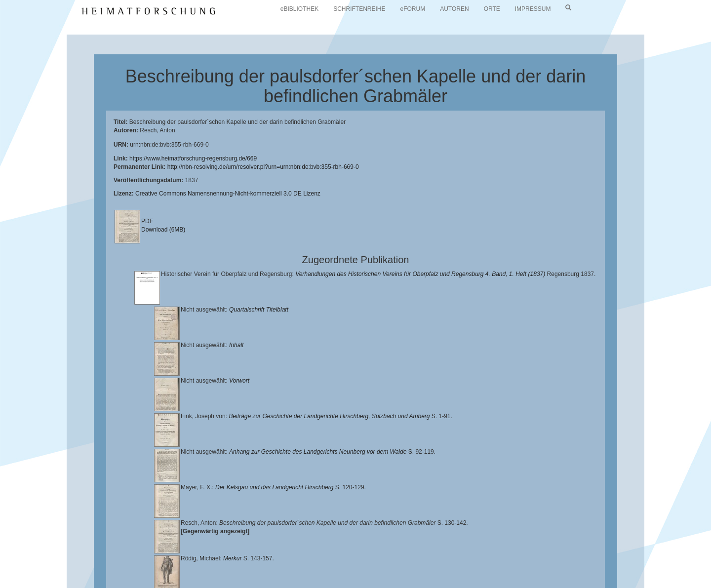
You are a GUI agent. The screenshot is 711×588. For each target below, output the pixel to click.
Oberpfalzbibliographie (561, 566)
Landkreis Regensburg (104, 566)
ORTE (492, 9)
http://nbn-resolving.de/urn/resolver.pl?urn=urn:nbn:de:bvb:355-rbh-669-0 (263, 167)
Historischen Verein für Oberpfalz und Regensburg (596, 558)
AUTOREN (454, 9)
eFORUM (413, 9)
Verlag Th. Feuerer (348, 566)
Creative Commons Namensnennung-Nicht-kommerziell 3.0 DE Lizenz (228, 194)
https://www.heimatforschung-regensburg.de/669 (193, 158)
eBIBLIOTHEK (299, 9)
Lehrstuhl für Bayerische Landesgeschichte (400, 558)
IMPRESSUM (533, 9)
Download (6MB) (163, 230)
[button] (3, 585)
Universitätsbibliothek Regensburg (283, 558)
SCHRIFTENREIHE (359, 9)
